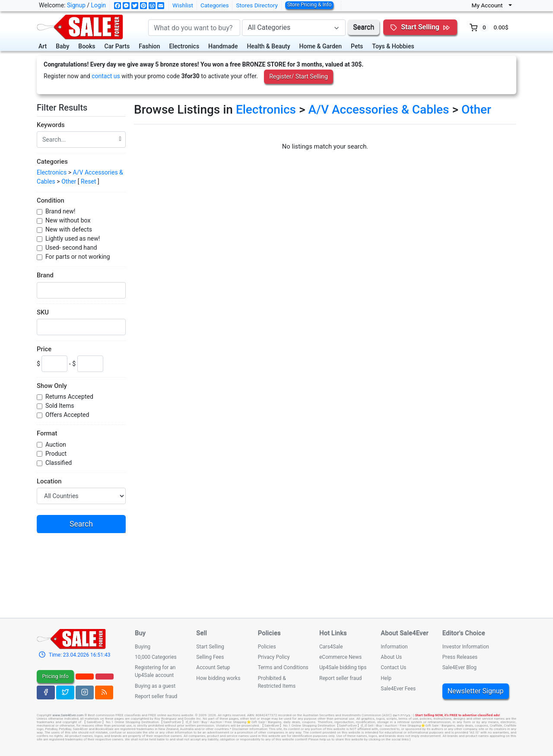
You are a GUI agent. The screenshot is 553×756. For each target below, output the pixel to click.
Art (43, 46)
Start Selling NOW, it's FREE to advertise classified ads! (458, 715)
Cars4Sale (331, 647)
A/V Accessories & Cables (378, 110)
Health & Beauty (268, 46)
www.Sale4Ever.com (68, 715)
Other (69, 181)
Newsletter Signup (476, 691)
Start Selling (210, 647)
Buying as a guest (155, 686)
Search (364, 27)
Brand (45, 275)
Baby (62, 46)
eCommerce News (340, 657)
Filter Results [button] (66, 108)
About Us (391, 657)
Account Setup (213, 667)
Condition (51, 200)
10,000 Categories (156, 657)
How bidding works (218, 678)
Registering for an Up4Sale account (155, 671)
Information (394, 647)
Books (87, 46)
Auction (56, 445)
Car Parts (117, 46)
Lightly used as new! (73, 238)
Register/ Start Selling (299, 76)
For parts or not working (78, 257)
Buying (143, 647)
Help (386, 678)
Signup (76, 5)
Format (47, 433)
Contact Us (393, 667)
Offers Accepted (67, 415)
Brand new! (60, 211)
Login (99, 5)
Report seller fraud (156, 696)
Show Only (52, 386)
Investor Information (466, 647)
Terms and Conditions (283, 667)
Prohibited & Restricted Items (277, 682)
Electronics (184, 46)
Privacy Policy (274, 657)
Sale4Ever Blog (459, 667)
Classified (59, 463)
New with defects (69, 229)
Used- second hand (71, 248)
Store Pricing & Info (309, 5)
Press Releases (460, 657)
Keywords (51, 125)
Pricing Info (55, 677)
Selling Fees (210, 657)
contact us (106, 76)
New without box (68, 220)
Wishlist (183, 5)
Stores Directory (257, 5)
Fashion (149, 46)
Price (44, 349)
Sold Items (60, 406)
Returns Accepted (69, 397)
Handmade (223, 46)
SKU (43, 312)
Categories (215, 5)
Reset (88, 181)
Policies (267, 647)
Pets (357, 46)
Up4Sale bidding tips (343, 667)
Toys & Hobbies (393, 46)
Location (49, 481)
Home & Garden (321, 46)
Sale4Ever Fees (398, 689)
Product (56, 454)
